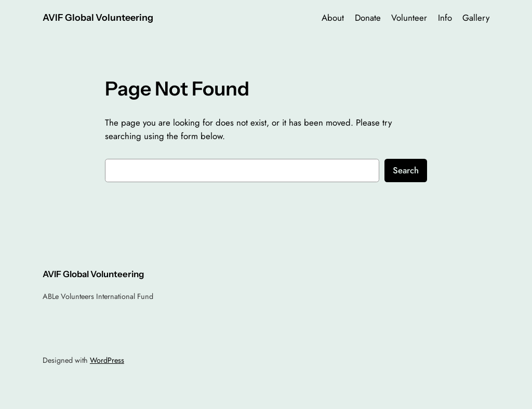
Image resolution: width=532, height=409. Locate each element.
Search (406, 170)
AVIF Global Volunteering (98, 17)
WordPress (107, 360)
